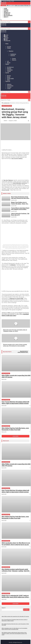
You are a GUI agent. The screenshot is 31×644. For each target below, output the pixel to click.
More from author (23, 438)
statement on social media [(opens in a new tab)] (16, 384)
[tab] (24, 437)
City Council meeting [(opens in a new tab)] (17, 158)
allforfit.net (3, 3)
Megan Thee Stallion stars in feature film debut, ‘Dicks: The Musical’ (19, 203)
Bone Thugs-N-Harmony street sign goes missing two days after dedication (20, 198)
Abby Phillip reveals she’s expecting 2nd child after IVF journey (16, 462)
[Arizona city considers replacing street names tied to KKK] (15, 179)
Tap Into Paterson (8, 180)
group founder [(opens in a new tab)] (6, 190)
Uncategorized (6, 103)
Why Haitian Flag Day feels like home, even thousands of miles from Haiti (15, 514)
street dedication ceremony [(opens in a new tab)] (20, 183)
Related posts (24, 437)
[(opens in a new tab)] (15, 400)
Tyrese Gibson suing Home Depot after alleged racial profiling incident (20, 209)
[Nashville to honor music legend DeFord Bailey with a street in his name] (15, 375)
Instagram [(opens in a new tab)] (13, 350)
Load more (15, 522)
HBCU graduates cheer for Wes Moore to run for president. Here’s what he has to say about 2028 (16, 629)
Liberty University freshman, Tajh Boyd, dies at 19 (20, 214)
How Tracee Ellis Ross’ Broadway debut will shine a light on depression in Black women (15, 488)
